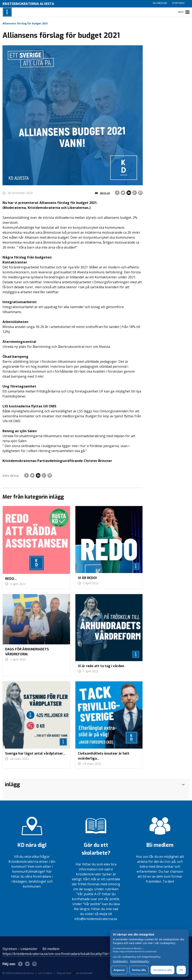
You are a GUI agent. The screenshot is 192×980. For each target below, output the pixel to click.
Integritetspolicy (140, 961)
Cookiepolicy (120, 961)
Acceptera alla (162, 970)
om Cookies (45, 973)
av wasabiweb (82, 973)
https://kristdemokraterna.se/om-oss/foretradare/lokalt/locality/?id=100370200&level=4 (71, 954)
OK (181, 970)
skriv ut (102, 193)
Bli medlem (160, 3)
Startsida (178, 3)
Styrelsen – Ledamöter (20, 949)
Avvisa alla (139, 970)
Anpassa (119, 970)
